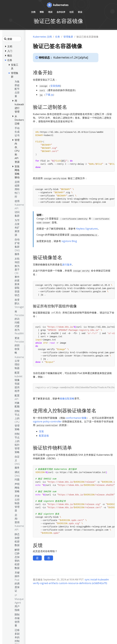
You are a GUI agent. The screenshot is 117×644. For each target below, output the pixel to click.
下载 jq (49, 95)
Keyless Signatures (87, 229)
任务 (58, 37)
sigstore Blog (69, 241)
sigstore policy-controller (47, 421)
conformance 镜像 (76, 418)
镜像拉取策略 (67, 399)
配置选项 (44, 436)
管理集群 (68, 37)
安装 (41, 431)
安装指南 (55, 86)
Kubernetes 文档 (42, 37)
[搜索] (12, 39)
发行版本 (67, 265)
